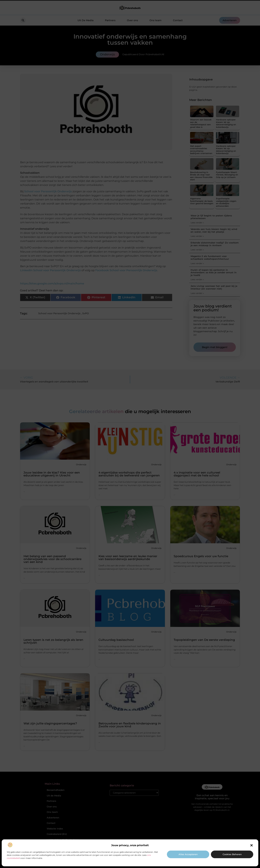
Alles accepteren (188, 854)
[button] (252, 845)
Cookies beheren (232, 854)
